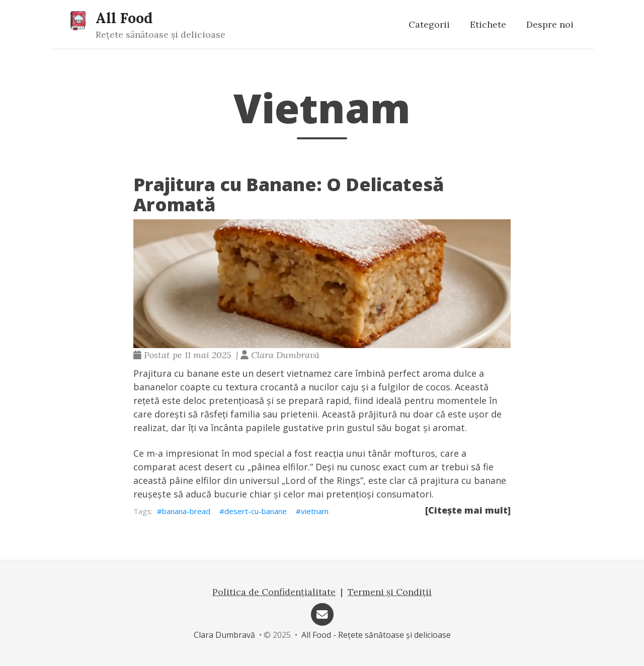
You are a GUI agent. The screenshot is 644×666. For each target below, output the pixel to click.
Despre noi (550, 24)
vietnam (315, 511)
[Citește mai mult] (468, 510)
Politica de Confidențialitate (274, 592)
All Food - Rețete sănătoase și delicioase (376, 635)
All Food (124, 18)
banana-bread (186, 511)
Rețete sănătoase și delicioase (160, 34)
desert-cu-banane (256, 511)
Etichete (488, 24)
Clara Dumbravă (224, 635)
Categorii (429, 24)
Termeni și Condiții (390, 592)
